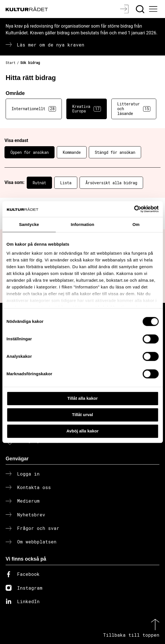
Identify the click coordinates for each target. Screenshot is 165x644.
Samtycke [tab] (29, 224)
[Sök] (141, 9)
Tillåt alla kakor (82, 398)
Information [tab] (83, 224)
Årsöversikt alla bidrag (111, 183)
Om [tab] (136, 224)
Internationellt (34, 109)
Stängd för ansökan (115, 152)
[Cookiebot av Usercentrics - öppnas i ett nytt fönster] (134, 209)
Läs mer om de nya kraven (51, 45)
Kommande (72, 152)
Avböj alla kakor (82, 431)
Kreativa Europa (87, 109)
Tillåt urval (82, 415)
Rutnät (39, 183)
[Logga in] (125, 9)
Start (11, 63)
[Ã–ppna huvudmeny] (154, 9)
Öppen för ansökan (30, 152)
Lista (66, 183)
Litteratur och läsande (134, 109)
